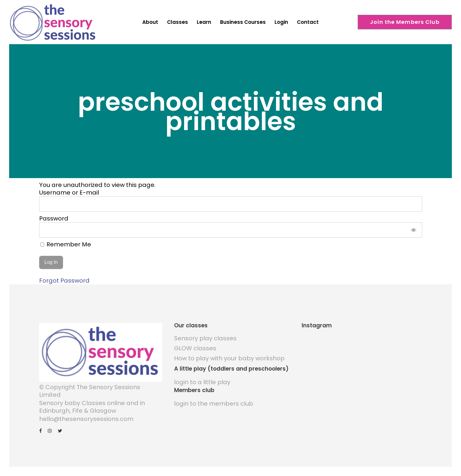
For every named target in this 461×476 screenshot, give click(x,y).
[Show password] (413, 228)
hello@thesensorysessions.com (86, 418)
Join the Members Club (405, 22)
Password (54, 217)
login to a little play (202, 381)
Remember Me (66, 243)
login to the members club (214, 402)
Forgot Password (64, 279)
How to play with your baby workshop (229, 357)
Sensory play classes (205, 337)
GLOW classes (195, 347)
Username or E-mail (69, 191)
